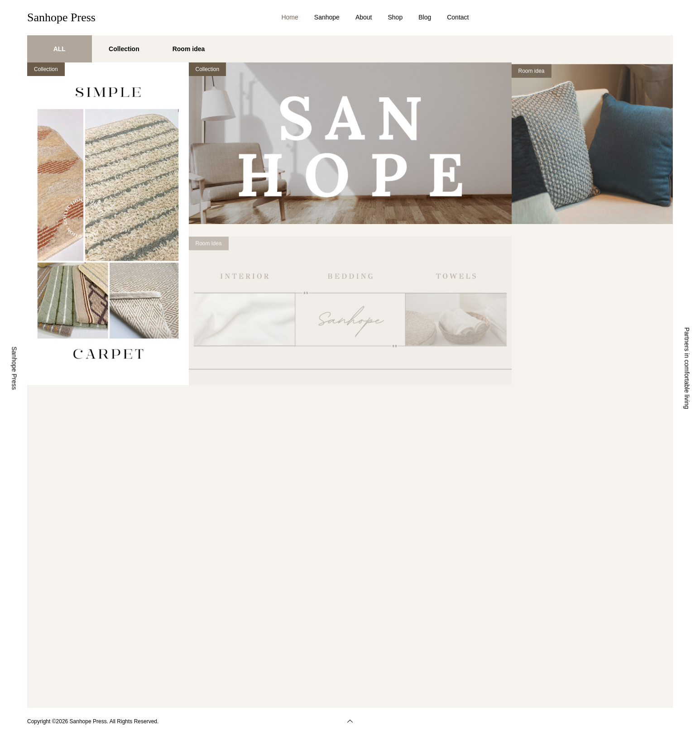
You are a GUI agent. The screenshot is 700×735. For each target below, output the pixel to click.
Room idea (532, 80)
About (364, 17)
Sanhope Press (61, 17)
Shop (395, 17)
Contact (458, 17)
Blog (425, 17)
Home (290, 17)
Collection (46, 69)
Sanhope (327, 17)
